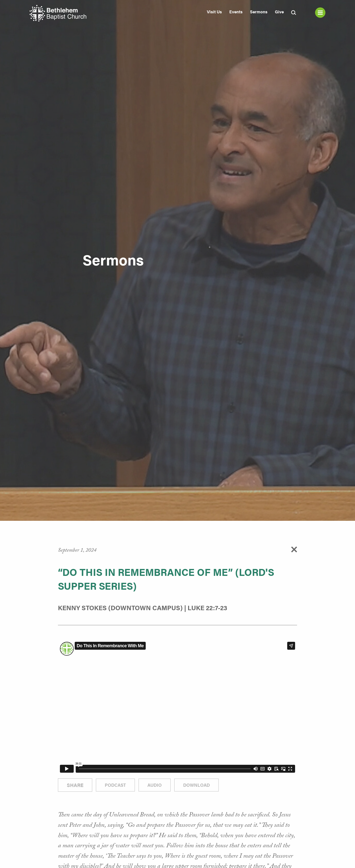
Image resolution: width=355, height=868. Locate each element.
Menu (320, 13)
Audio (155, 785)
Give (279, 12)
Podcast (115, 785)
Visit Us (214, 12)
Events (236, 12)
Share (75, 785)
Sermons (259, 12)
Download (196, 785)
